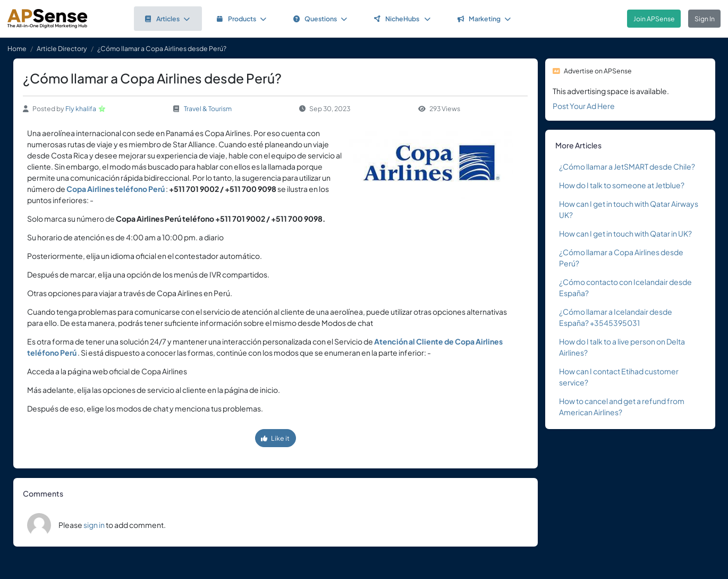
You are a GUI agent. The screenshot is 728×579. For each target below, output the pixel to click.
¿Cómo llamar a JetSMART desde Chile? (627, 166)
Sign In (705, 19)
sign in (94, 525)
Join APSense (654, 19)
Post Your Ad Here (584, 106)
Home (17, 48)
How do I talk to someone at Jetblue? (622, 185)
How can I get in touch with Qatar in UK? (625, 233)
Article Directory (62, 48)
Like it (275, 438)
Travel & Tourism (208, 108)
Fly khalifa (81, 108)
